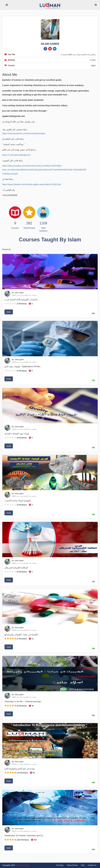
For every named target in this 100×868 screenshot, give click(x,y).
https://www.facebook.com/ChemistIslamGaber (24, 133)
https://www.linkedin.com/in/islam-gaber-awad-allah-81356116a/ (32, 184)
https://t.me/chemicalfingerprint (16, 155)
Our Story (60, 865)
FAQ (83, 865)
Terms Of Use (72, 865)
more (9, 312)
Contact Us (92, 865)
